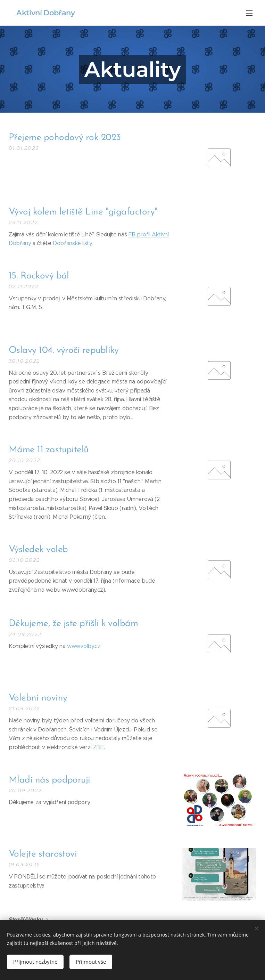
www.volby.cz (84, 646)
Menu (249, 13)
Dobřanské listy (72, 243)
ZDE (98, 747)
